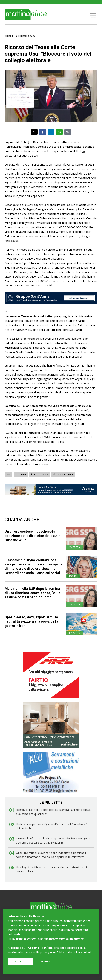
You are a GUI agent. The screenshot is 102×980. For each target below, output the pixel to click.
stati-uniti (21, 475)
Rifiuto (45, 962)
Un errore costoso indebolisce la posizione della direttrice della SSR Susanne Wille (32, 536)
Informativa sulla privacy (66, 939)
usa (9, 475)
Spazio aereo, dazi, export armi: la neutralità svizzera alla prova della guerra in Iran (31, 621)
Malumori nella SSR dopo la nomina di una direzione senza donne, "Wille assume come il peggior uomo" (33, 593)
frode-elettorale (39, 475)
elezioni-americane (63, 475)
